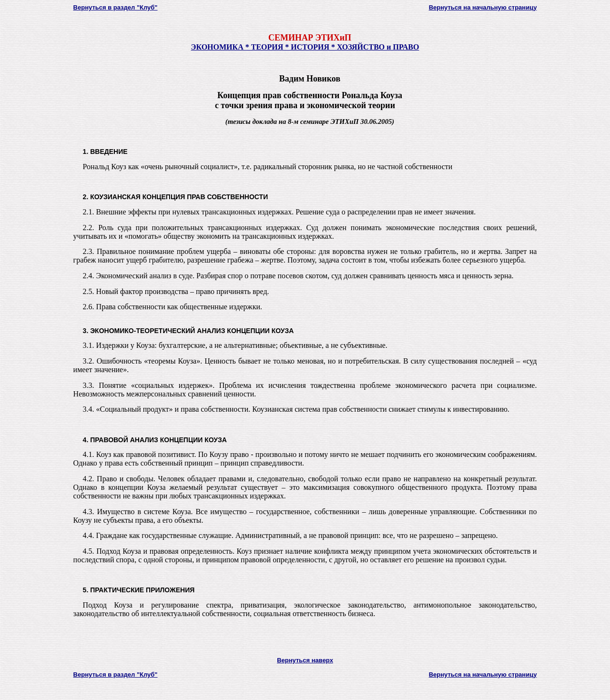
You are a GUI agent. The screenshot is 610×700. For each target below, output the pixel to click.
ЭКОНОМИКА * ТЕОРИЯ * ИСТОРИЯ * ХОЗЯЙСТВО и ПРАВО (305, 47)
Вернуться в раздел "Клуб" (116, 7)
